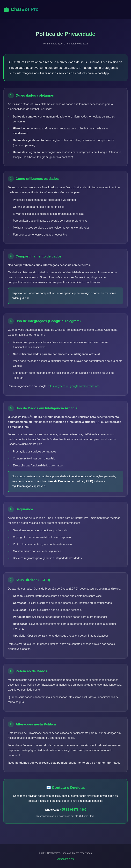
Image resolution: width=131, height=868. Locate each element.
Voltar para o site (65, 859)
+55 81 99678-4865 (73, 810)
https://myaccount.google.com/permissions (74, 386)
